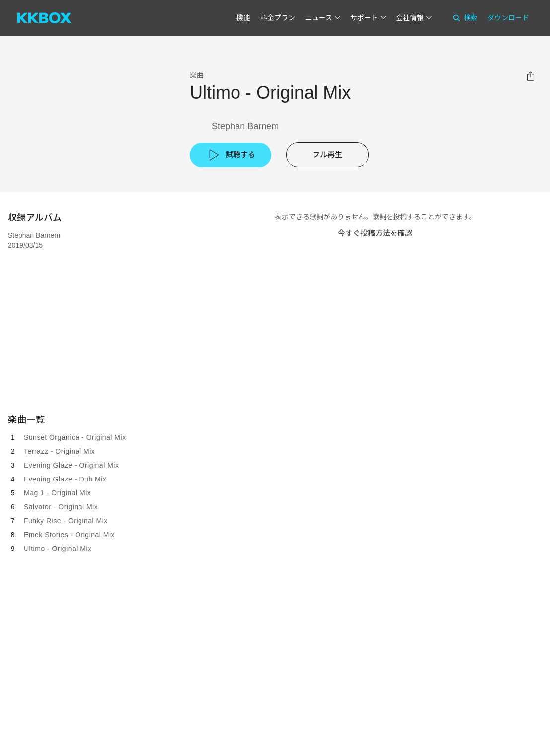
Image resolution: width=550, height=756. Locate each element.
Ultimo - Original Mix (58, 549)
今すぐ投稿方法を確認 (375, 233)
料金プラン (278, 18)
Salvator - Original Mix (61, 507)
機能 (243, 18)
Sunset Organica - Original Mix (75, 437)
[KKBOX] (44, 18)
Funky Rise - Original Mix (66, 521)
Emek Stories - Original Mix (69, 535)
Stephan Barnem (245, 126)
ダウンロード (508, 18)
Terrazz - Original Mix (59, 451)
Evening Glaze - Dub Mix (65, 479)
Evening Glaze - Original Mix (71, 465)
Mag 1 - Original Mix (57, 493)
